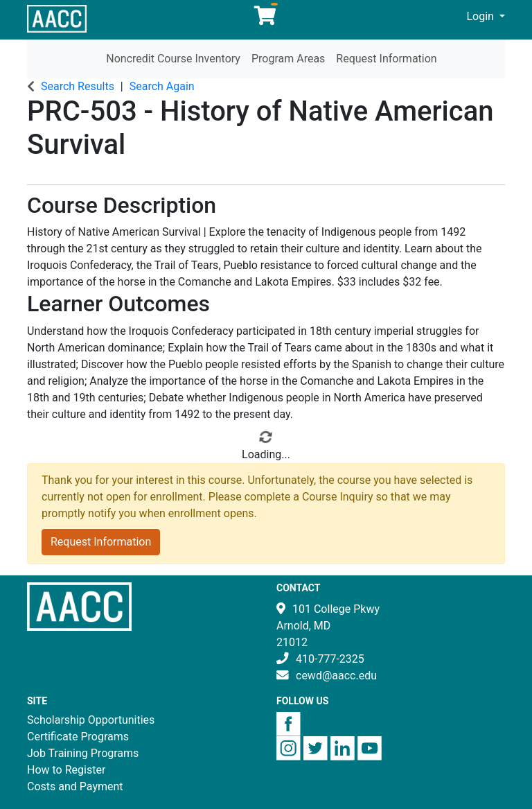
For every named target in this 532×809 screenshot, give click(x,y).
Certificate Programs (78, 737)
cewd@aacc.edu (336, 676)
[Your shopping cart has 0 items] (266, 19)
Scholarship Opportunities (91, 720)
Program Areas (288, 59)
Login (482, 16)
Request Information (386, 59)
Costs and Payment (75, 786)
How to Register (66, 770)
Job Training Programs (83, 753)
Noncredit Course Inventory (173, 59)
